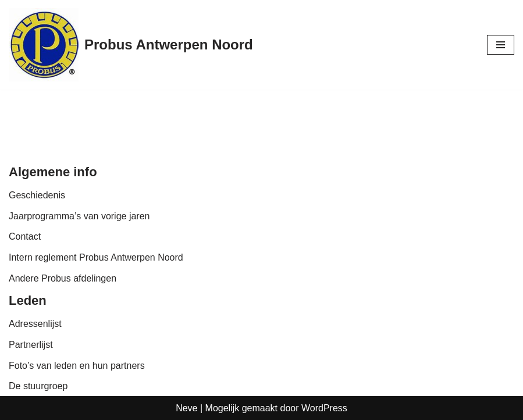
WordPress (324, 408)
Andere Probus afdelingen (63, 278)
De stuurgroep (38, 386)
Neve (186, 408)
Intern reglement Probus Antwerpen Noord (96, 257)
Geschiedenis (37, 195)
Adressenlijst (35, 324)
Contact (25, 236)
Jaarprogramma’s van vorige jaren (79, 216)
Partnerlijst (31, 345)
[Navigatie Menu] (501, 45)
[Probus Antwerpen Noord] (131, 45)
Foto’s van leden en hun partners (77, 366)
